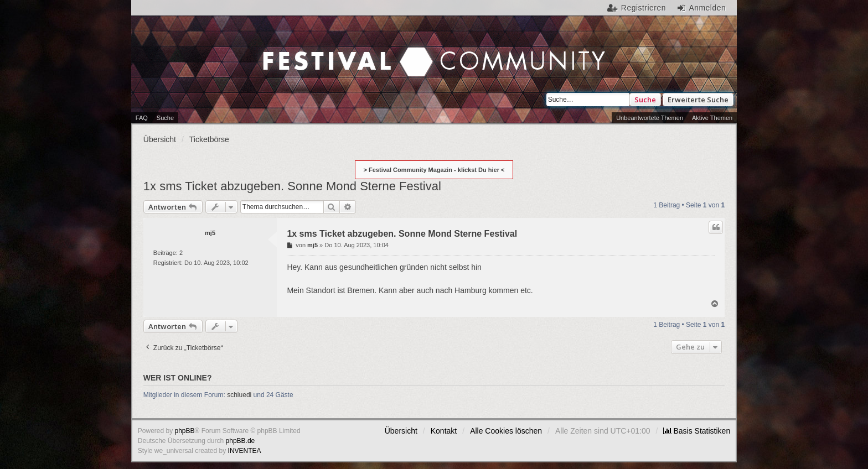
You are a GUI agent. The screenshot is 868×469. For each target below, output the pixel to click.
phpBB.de (241, 441)
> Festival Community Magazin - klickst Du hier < (434, 170)
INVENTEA (245, 451)
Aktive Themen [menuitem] (712, 118)
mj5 (210, 233)
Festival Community (340, 50)
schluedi (239, 395)
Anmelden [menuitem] (707, 8)
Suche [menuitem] (165, 118)
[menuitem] (697, 431)
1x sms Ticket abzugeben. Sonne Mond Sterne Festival (292, 186)
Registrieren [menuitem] (644, 8)
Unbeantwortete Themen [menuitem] (650, 118)
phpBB (185, 431)
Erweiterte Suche (698, 100)
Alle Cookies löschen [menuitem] (506, 431)
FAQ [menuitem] (142, 118)
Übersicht (401, 431)
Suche (645, 100)
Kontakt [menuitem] (444, 431)
